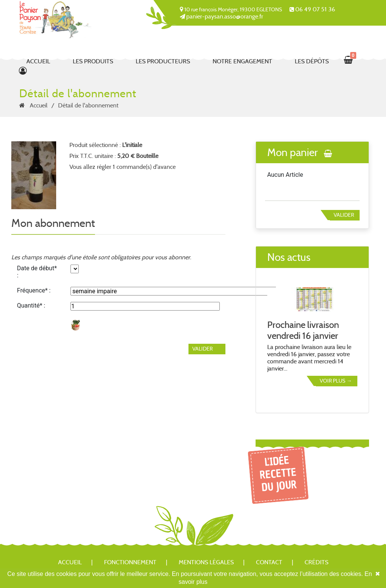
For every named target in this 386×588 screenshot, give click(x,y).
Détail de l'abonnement (88, 105)
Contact (269, 562)
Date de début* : (37, 272)
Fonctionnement (130, 562)
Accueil (38, 61)
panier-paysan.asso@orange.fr (225, 16)
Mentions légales (206, 562)
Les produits (93, 61)
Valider (344, 215)
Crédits (316, 562)
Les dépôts (312, 61)
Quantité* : (31, 305)
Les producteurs (163, 61)
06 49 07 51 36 (315, 9)
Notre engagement (242, 61)
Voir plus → (336, 381)
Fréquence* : (34, 290)
